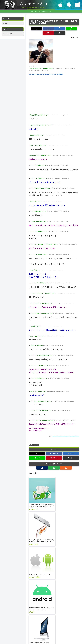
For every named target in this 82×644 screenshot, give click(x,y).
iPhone (31, 441)
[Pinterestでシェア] (67, 29)
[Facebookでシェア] (41, 29)
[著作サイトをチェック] (50, 464)
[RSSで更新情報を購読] (58, 464)
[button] (75, 29)
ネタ (37, 441)
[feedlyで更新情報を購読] (54, 464)
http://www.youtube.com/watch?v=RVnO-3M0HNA (46, 70)
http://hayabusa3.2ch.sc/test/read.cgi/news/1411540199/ (66, 432)
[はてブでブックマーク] (50, 29)
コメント (33, 582)
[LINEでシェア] (58, 29)
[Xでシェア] (33, 29)
